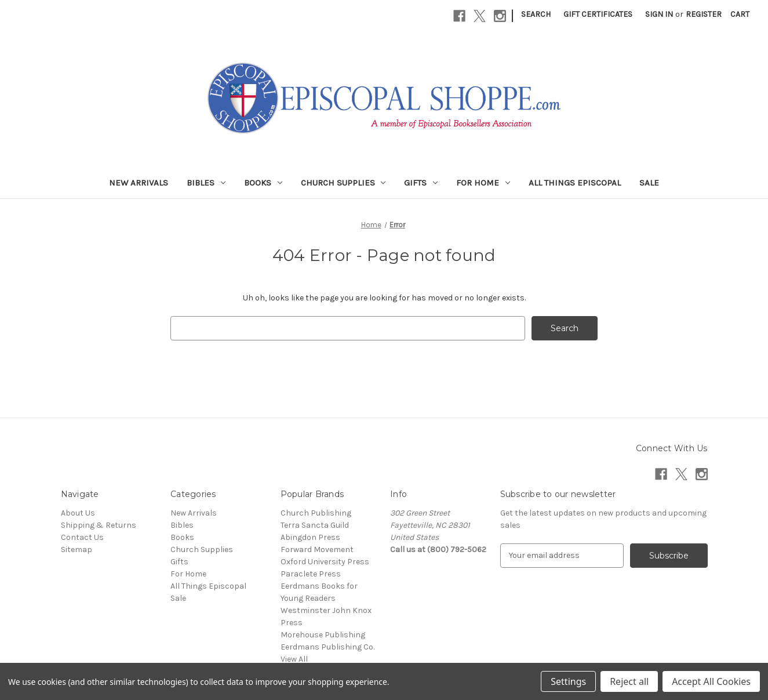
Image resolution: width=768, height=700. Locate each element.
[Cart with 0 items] (740, 14)
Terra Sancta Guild (315, 525)
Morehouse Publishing (323, 635)
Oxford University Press (325, 562)
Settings (568, 681)
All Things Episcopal (575, 183)
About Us (78, 513)
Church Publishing (316, 513)
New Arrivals (139, 183)
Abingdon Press (310, 537)
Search (536, 14)
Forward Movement (317, 550)
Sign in (659, 14)
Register (704, 14)
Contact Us (82, 537)
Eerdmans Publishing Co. (327, 647)
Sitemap (77, 550)
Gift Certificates (598, 14)
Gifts (421, 183)
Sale (649, 183)
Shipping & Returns (99, 525)
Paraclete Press (311, 574)
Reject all (629, 681)
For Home (483, 183)
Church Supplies (343, 183)
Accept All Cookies (711, 681)
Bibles (206, 183)
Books (263, 183)
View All (294, 659)
